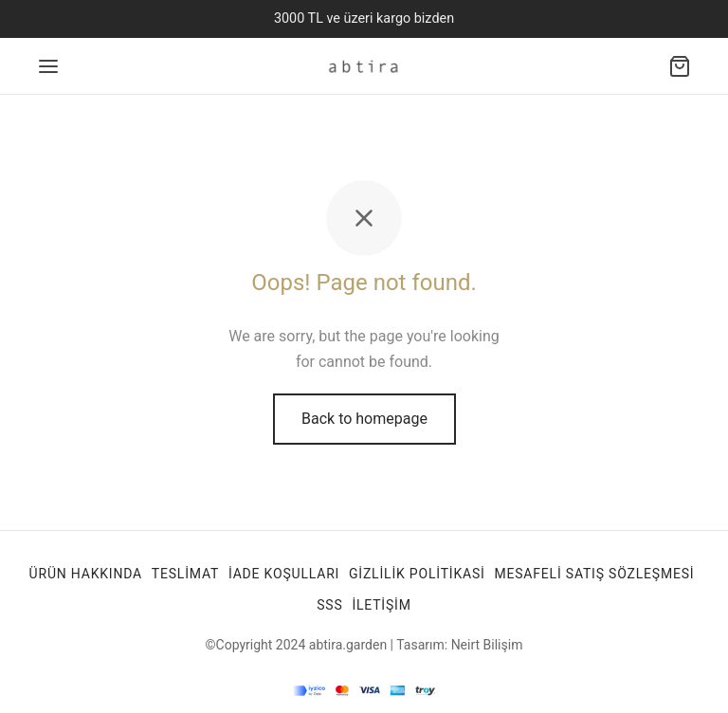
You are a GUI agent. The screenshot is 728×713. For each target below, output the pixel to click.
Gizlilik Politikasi (417, 574)
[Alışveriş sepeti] (680, 66)
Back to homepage (364, 419)
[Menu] (48, 66)
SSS (329, 605)
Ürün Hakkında (86, 574)
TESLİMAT (185, 574)
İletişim (381, 605)
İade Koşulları (284, 574)
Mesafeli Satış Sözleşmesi (594, 574)
